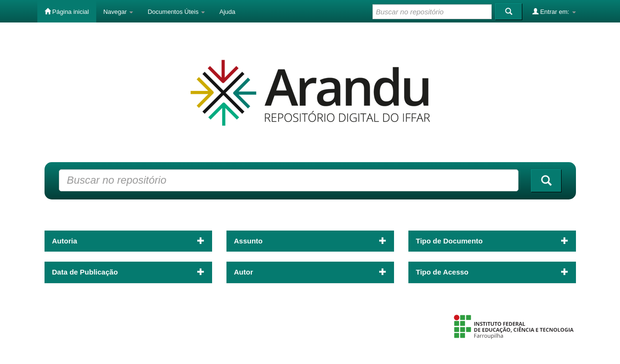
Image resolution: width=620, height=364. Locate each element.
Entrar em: (554, 11)
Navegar (118, 12)
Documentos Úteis (176, 12)
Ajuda (227, 12)
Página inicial (67, 11)
